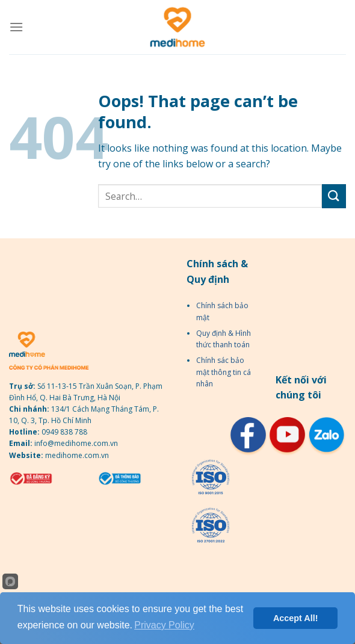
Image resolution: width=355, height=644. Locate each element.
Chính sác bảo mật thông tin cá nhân (224, 372)
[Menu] (16, 27)
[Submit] (334, 196)
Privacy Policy (164, 625)
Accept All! (296, 618)
